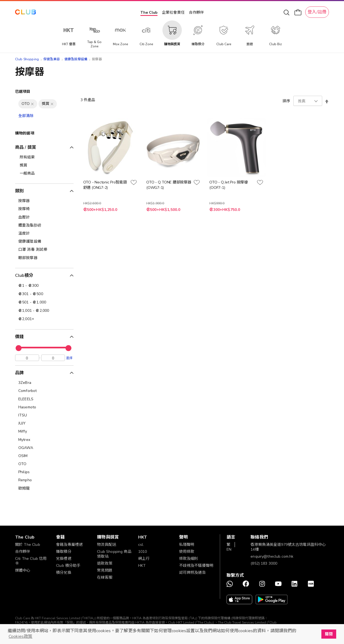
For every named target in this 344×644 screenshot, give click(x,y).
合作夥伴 (196, 13)
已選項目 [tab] (23, 92)
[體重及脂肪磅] (44, 225)
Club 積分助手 (68, 566)
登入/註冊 (317, 12)
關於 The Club (28, 545)
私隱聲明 (187, 545)
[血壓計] (44, 217)
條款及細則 (189, 559)
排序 (286, 101)
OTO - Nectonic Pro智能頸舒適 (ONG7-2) (105, 185)
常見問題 (105, 570)
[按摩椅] (44, 209)
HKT (142, 566)
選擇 (69, 359)
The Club (149, 13)
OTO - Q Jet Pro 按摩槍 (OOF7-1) (228, 185)
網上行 (144, 559)
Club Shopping (27, 59)
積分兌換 (64, 573)
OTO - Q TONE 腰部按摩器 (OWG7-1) (169, 185)
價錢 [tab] (19, 337)
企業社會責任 (173, 13)
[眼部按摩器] (44, 258)
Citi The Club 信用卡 (31, 561)
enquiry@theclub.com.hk (272, 556)
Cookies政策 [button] (20, 636)
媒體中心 (23, 570)
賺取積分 (64, 552)
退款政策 (105, 563)
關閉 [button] (329, 634)
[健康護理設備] (44, 242)
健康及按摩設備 (76, 59)
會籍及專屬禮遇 (69, 545)
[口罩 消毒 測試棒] (44, 250)
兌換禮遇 (64, 559)
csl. (141, 545)
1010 (143, 552)
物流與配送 (107, 545)
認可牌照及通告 (192, 573)
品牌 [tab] (19, 374)
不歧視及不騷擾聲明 (196, 566)
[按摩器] (44, 201)
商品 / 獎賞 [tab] (26, 147)
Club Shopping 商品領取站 (114, 554)
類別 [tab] (19, 191)
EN (229, 549)
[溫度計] (44, 233)
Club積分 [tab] (24, 275)
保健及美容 (52, 59)
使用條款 (187, 552)
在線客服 (105, 577)
